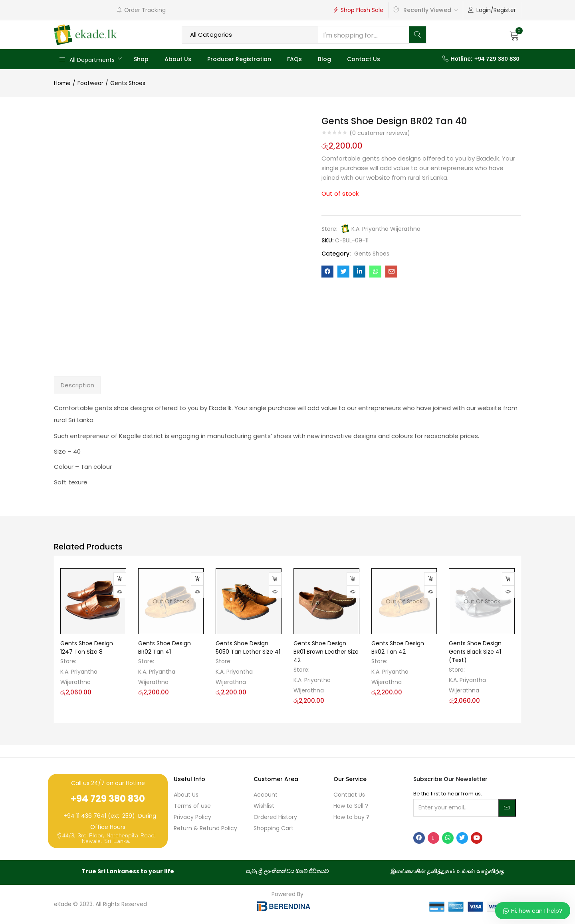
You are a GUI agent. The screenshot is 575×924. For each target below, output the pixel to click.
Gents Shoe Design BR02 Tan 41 (165, 647)
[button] (514, 35)
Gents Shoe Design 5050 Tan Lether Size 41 (248, 647)
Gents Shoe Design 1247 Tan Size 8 (87, 647)
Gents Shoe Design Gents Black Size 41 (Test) (475, 652)
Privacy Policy (192, 817)
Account (266, 795)
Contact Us (364, 59)
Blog (324, 59)
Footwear (90, 83)
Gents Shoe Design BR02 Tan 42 (398, 647)
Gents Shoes (128, 83)
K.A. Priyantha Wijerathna (386, 229)
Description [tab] (77, 385)
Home (62, 83)
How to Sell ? (351, 806)
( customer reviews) (380, 133)
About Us (178, 59)
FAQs (294, 59)
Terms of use (192, 806)
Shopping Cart (274, 828)
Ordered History (275, 817)
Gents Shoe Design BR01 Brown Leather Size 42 (326, 652)
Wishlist (264, 806)
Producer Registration (239, 59)
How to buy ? (351, 817)
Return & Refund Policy (205, 828)
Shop (141, 59)
